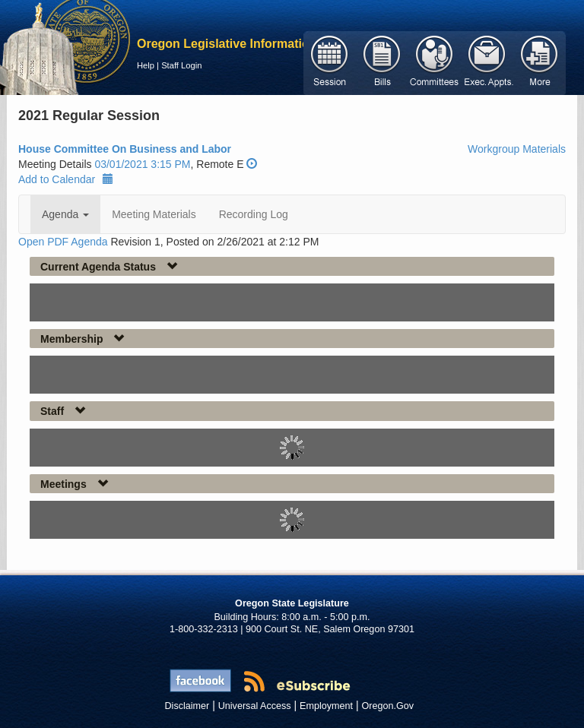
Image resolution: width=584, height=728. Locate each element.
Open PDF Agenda (63, 242)
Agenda (65, 214)
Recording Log (254, 214)
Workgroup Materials (517, 149)
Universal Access (255, 706)
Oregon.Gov (387, 706)
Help (146, 65)
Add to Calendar (66, 179)
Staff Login (181, 65)
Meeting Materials (154, 214)
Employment (326, 706)
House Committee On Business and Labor (125, 149)
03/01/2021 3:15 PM (142, 164)
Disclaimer (187, 706)
